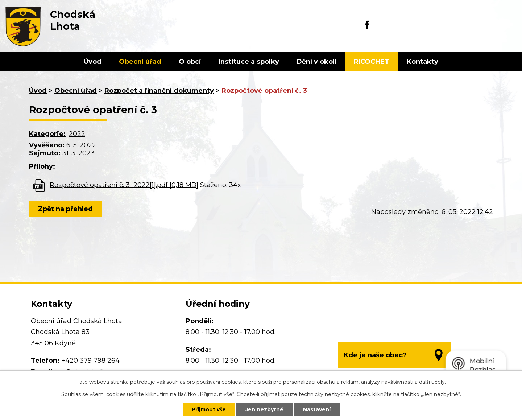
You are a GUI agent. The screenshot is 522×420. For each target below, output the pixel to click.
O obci (190, 62)
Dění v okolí (316, 62)
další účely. (432, 382)
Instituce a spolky (249, 62)
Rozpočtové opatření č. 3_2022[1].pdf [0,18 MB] (124, 185)
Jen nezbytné (264, 409)
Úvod (93, 62)
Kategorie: (47, 134)
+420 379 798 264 (90, 361)
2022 (77, 134)
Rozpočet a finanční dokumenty (159, 91)
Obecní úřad (140, 62)
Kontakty (422, 62)
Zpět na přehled (65, 209)
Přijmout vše (209, 409)
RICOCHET (372, 62)
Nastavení (317, 409)
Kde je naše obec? (375, 355)
